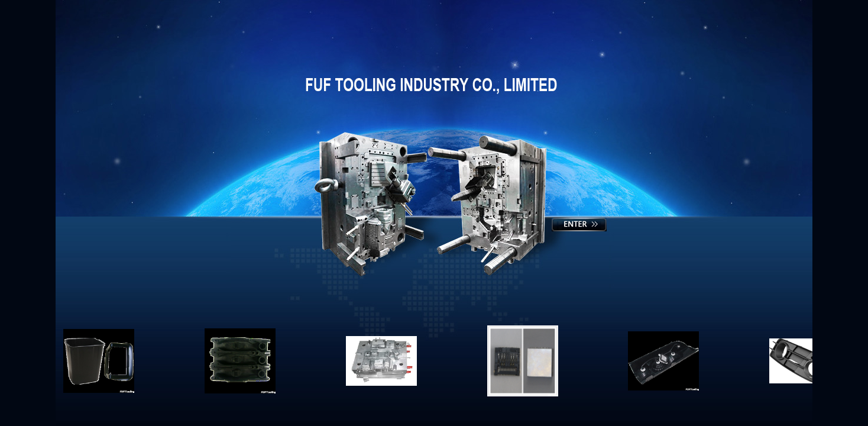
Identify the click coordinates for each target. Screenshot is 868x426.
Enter (580, 226)
